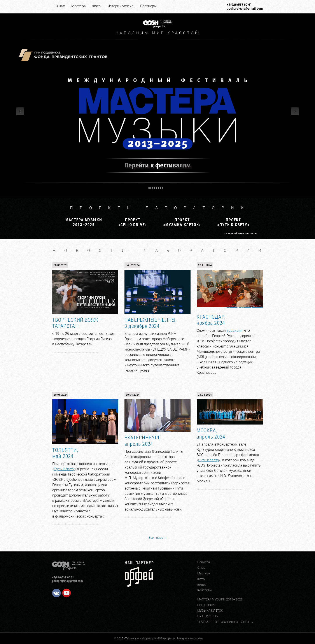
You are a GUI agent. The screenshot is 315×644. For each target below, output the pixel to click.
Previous (20, 111)
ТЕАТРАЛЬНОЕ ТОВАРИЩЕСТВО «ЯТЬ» (225, 622)
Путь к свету (64, 469)
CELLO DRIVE (206, 605)
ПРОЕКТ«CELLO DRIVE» (133, 222)
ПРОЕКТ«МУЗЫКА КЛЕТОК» (182, 222)
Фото (97, 6)
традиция (235, 330)
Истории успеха (120, 6)
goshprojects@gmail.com (245, 8)
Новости (204, 562)
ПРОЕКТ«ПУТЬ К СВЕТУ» (233, 222)
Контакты (205, 590)
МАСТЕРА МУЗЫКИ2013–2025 (84, 222)
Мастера (79, 6)
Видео (202, 585)
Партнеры (148, 6)
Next (295, 111)
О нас (60, 6)
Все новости (157, 538)
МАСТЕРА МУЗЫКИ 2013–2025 (220, 599)
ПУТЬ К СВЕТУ (208, 616)
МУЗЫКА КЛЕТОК (210, 610)
